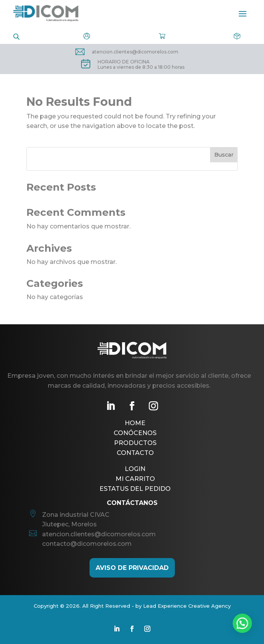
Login (135, 469)
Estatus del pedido (135, 489)
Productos (135, 443)
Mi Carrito (135, 479)
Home (135, 423)
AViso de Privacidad (132, 568)
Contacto (135, 453)
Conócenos (135, 433)
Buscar (224, 155)
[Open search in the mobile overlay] (16, 36)
